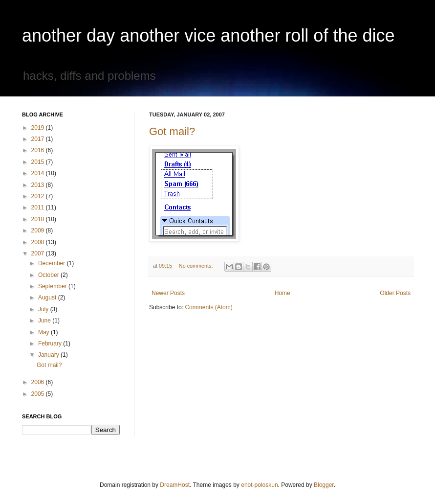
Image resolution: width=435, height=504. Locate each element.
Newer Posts (168, 293)
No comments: (197, 266)
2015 (39, 162)
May (44, 332)
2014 (39, 173)
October (49, 275)
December (53, 263)
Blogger (324, 485)
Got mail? (172, 131)
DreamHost (175, 485)
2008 (39, 242)
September (53, 286)
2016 (39, 150)
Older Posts (395, 293)
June (45, 321)
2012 (39, 196)
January (49, 355)
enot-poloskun (259, 485)
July (44, 309)
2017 (39, 139)
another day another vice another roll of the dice (208, 35)
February (51, 344)
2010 (39, 219)
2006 (39, 382)
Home (283, 293)
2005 (39, 394)
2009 (39, 230)
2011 (39, 207)
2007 (39, 253)
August (48, 298)
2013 (39, 185)
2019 (39, 128)
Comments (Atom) (208, 307)
